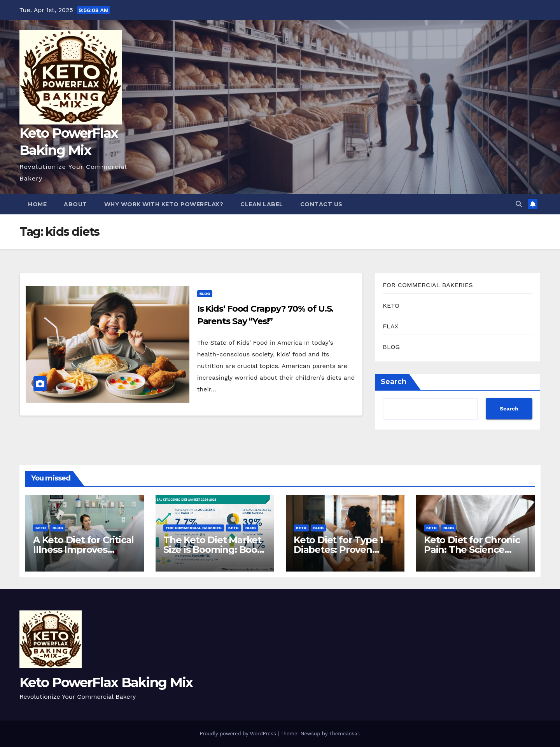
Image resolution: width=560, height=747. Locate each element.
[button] (519, 204)
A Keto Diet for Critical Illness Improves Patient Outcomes (83, 550)
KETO (391, 306)
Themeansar (344, 734)
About (75, 204)
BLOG (205, 294)
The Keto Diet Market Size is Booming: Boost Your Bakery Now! (214, 550)
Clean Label (262, 204)
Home (37, 204)
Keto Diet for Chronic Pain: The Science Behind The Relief (472, 550)
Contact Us (321, 204)
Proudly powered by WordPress (239, 734)
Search (394, 382)
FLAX (390, 326)
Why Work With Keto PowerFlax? (164, 204)
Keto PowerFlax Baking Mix (106, 682)
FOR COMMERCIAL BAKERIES (428, 285)
